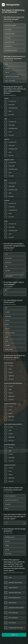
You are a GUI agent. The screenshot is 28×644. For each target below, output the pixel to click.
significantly (11, 376)
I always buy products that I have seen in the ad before (14, 276)
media (7, 337)
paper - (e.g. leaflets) (10, 81)
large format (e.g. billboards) (12, 77)
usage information (13, 588)
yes (6, 290)
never (6, 254)
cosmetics (8, 312)
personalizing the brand (14, 598)
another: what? (9, 349)
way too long (8, 554)
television (7, 68)
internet (7, 72)
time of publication (13, 618)
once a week (8, 30)
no (6, 294)
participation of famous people (16, 608)
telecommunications (10, 333)
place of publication (13, 613)
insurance (7, 345)
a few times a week (10, 34)
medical (7, 325)
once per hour (9, 46)
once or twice (8, 258)
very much (11, 379)
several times (8, 262)
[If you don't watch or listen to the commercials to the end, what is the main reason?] (15, 523)
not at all (11, 366)
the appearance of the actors (16, 628)
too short (7, 541)
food (6, 308)
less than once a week (10, 25)
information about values (15, 593)
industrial (7, 329)
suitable (7, 545)
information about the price (15, 583)
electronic (7, 320)
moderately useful (13, 108)
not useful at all (12, 101)
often (6, 267)
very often (8, 271)
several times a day (10, 42)
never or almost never (10, 496)
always (7, 508)
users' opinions (12, 623)
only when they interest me (12, 500)
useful (10, 111)
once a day (8, 38)
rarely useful (12, 105)
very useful (11, 115)
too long (7, 550)
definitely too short (10, 537)
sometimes (8, 504)
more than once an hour (11, 50)
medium (11, 372)
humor (10, 578)
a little (10, 369)
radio (6, 64)
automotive (8, 316)
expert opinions (12, 603)
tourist (7, 341)
